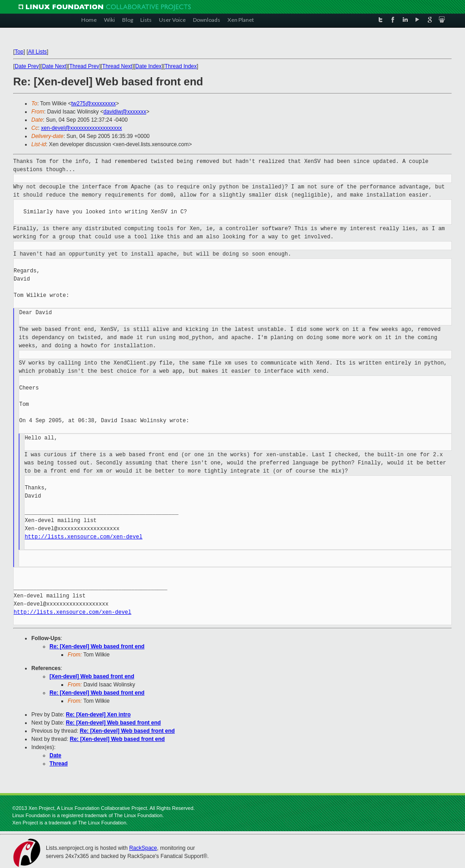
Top (19, 52)
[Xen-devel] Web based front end (92, 676)
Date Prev (27, 66)
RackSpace (143, 848)
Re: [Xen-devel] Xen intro (98, 715)
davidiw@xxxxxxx (125, 112)
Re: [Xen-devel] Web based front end (97, 646)
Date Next (54, 66)
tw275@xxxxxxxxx (94, 104)
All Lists (37, 52)
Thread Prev (84, 66)
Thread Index (181, 66)
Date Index (148, 66)
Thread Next (117, 66)
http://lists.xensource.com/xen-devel (83, 537)
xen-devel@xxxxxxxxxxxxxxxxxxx (81, 128)
